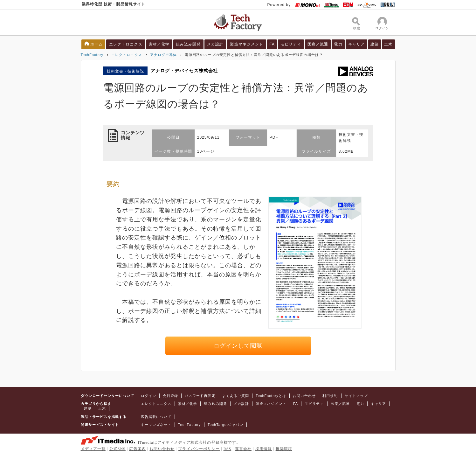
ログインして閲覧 (238, 346)
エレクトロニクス (126, 44)
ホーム (97, 44)
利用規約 (330, 396)
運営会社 (243, 449)
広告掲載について (156, 417)
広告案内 (137, 449)
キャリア (356, 44)
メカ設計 (215, 44)
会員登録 (170, 396)
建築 (375, 44)
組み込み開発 (188, 44)
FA (272, 44)
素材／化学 (159, 44)
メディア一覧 (93, 449)
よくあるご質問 (236, 396)
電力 (338, 44)
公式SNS (117, 449)
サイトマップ (356, 396)
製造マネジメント (247, 44)
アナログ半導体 (163, 55)
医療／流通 (318, 44)
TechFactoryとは (271, 396)
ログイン (148, 396)
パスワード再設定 (200, 396)
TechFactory (92, 55)
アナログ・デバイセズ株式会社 (184, 71)
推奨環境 (284, 449)
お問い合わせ (304, 396)
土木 (388, 44)
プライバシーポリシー (199, 449)
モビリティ (291, 44)
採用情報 (264, 449)
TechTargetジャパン (226, 425)
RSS (228, 449)
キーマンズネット (156, 425)
